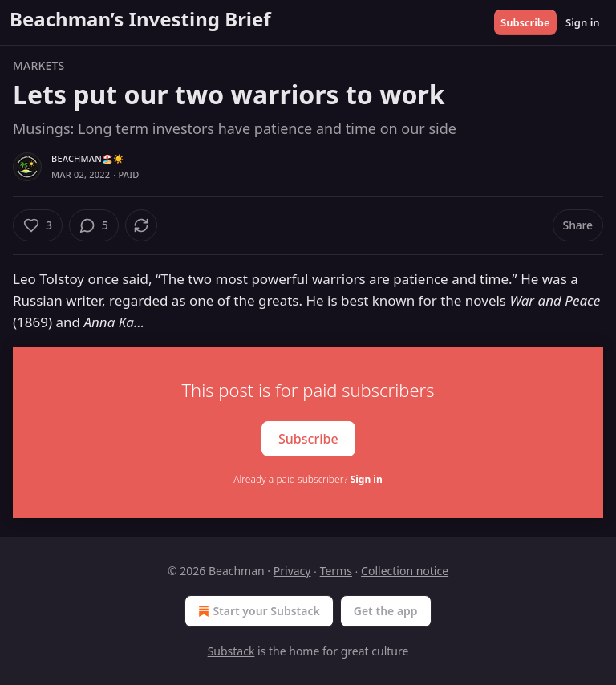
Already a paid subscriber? (308, 479)
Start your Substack (257, 611)
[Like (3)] (38, 225)
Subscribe (525, 22)
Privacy (292, 571)
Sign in (583, 22)
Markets (38, 65)
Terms (336, 571)
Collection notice (405, 571)
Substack (231, 651)
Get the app (386, 611)
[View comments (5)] (94, 225)
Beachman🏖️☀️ (88, 158)
